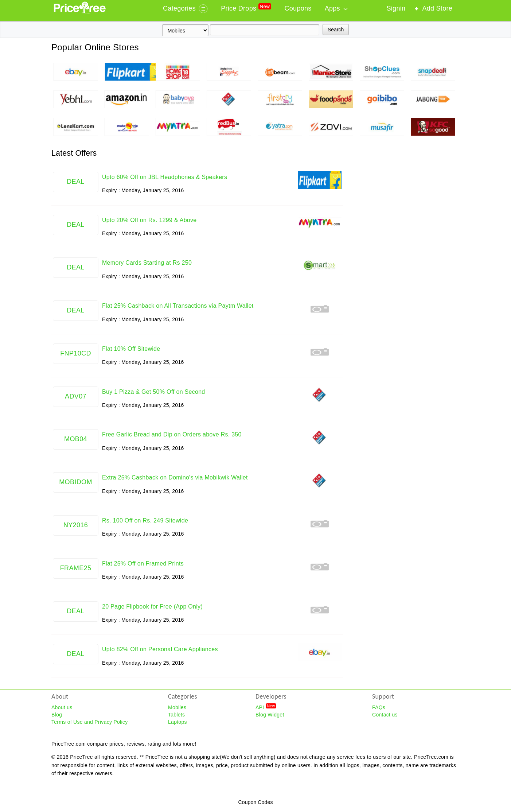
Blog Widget (270, 715)
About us (62, 707)
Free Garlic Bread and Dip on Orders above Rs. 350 (172, 434)
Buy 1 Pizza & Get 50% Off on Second (154, 392)
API (266, 707)
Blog (57, 715)
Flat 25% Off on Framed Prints (143, 564)
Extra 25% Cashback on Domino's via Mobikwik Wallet (175, 477)
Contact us (385, 715)
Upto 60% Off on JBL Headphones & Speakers (165, 177)
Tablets (176, 715)
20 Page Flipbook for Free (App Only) (152, 607)
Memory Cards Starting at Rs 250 (147, 263)
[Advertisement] (405, 257)
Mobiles (177, 707)
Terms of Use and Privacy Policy (89, 722)
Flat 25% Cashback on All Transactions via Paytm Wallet (178, 306)
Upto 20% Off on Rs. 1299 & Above (149, 220)
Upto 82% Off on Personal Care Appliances (160, 649)
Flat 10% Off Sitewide (131, 349)
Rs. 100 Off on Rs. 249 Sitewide (145, 520)
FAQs (379, 707)
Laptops (178, 722)
